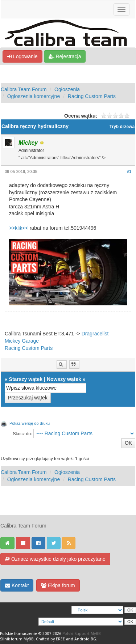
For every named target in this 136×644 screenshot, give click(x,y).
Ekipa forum (58, 585)
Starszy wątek (26, 379)
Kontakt (17, 585)
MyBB (29, 639)
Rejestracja (65, 56)
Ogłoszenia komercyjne (34, 96)
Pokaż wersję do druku (30, 423)
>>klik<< (19, 228)
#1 (129, 171)
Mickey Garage (22, 341)
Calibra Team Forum (24, 89)
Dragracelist (95, 334)
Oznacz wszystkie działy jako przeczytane (55, 559)
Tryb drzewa (122, 127)
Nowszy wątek (64, 379)
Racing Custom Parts (92, 96)
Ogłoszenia (67, 89)
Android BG (85, 639)
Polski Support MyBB (82, 634)
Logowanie (22, 56)
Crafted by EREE (50, 639)
